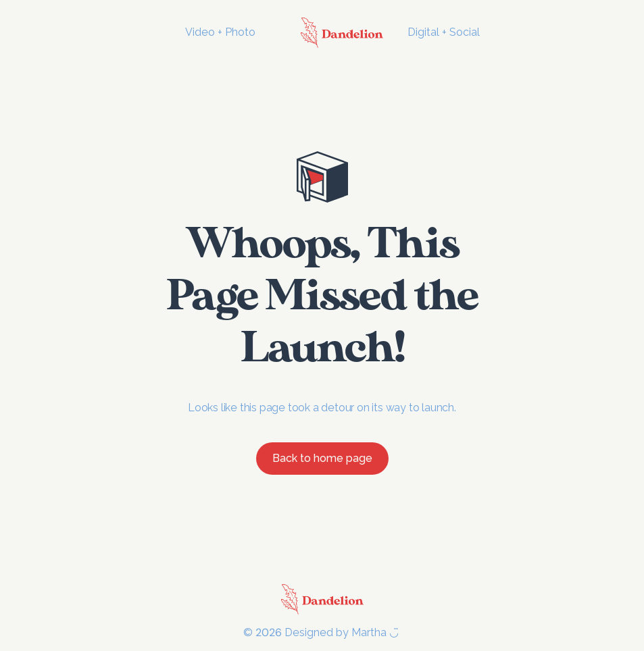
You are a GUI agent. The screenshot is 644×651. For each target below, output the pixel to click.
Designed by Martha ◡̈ (343, 632)
